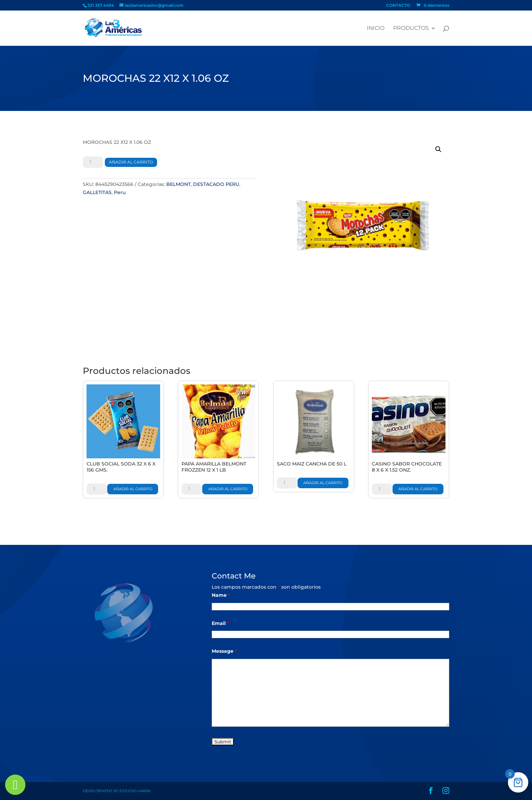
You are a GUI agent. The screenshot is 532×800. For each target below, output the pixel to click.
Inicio (376, 28)
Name (221, 595)
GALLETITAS (97, 192)
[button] (438, 149)
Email (220, 623)
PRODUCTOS (411, 28)
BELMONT (178, 184)
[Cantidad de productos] (93, 162)
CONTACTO (398, 6)
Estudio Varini (135, 791)
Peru (120, 192)
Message (224, 651)
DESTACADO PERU (216, 184)
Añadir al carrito (131, 162)
